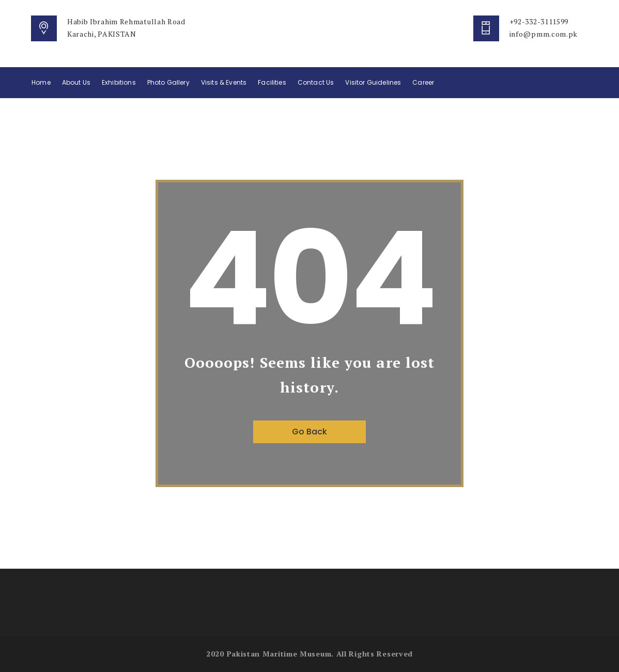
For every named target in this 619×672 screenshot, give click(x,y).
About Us (76, 82)
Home (41, 82)
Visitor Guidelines (373, 82)
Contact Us (316, 82)
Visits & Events (224, 82)
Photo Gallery (168, 82)
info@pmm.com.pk (544, 34)
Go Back (309, 432)
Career (423, 82)
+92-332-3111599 (539, 21)
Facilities (272, 82)
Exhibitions (119, 82)
